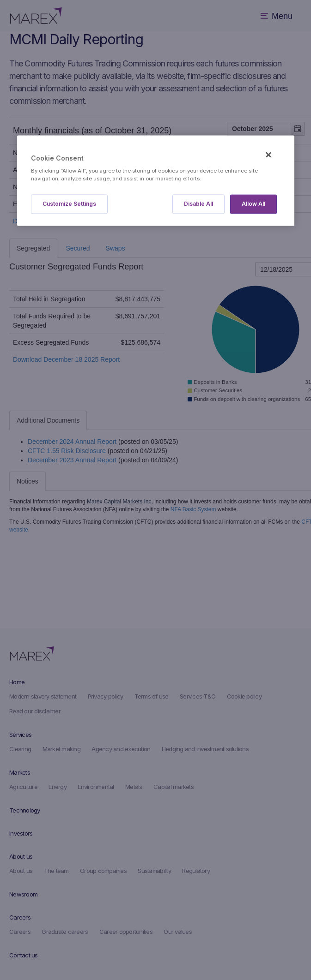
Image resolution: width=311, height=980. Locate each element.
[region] (156, 181)
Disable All (198, 204)
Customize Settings (69, 204)
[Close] (268, 155)
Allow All (253, 204)
